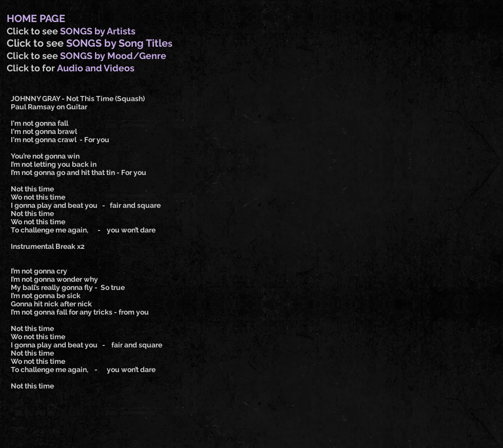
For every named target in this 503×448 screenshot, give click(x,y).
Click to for (32, 68)
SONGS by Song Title (117, 43)
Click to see (33, 31)
